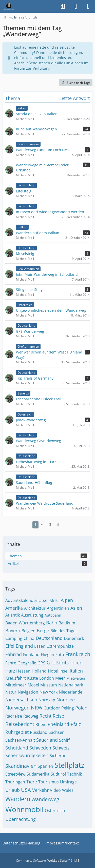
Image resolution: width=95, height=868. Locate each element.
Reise (58, 716)
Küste (33, 678)
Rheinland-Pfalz (64, 724)
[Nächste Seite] (58, 525)
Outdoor (52, 708)
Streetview (15, 774)
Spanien (45, 766)
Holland (39, 671)
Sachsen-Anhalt (20, 740)
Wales (68, 790)
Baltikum (67, 623)
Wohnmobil (24, 809)
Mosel (33, 685)
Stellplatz (69, 765)
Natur (11, 692)
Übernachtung (21, 819)
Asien (76, 608)
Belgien (29, 631)
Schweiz (61, 748)
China (29, 638)
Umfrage (68, 782)
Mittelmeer (16, 685)
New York (49, 692)
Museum (49, 685)
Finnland (31, 655)
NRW (37, 708)
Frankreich (78, 654)
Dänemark (74, 638)
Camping (14, 638)
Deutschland (49, 638)
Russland (39, 732)
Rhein (41, 724)
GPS (41, 663)
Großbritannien (65, 663)
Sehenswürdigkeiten (27, 755)
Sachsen (57, 732)
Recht (45, 716)
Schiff (64, 740)
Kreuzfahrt (16, 678)
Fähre (11, 663)
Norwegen (17, 708)
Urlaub (13, 790)
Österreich (55, 811)
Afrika (55, 600)
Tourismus (49, 782)
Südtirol (58, 774)
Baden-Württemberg (25, 623)
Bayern (13, 630)
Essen (40, 646)
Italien (76, 671)
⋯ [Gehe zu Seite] (43, 525)
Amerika (14, 608)
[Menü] (88, 6)
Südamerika (38, 774)
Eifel (10, 646)
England (24, 646)
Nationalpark (71, 685)
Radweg (31, 716)
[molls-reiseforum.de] (9, 6)
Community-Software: (48, 861)
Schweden (40, 748)
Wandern (18, 799)
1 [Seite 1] (35, 525)
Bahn (52, 623)
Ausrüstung (32, 615)
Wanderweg (45, 799)
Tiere (32, 782)
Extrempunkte (60, 646)
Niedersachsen (21, 700)
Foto (60, 655)
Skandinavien (21, 766)
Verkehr (40, 790)
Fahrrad (14, 654)
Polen (81, 708)
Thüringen (15, 782)
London (47, 678)
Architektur (35, 608)
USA (26, 790)
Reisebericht (20, 724)
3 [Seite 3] (50, 525)
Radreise (14, 716)
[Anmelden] (76, 6)
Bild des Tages (64, 631)
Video (55, 790)
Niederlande (71, 692)
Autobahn (53, 615)
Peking (68, 708)
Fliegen (48, 655)
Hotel (53, 671)
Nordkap (47, 700)
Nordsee (66, 700)
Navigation (28, 692)
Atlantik (13, 615)
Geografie (27, 663)
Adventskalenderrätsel (27, 600)
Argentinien (58, 608)
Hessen (23, 671)
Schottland (17, 748)
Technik (74, 774)
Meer (60, 678)
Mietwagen (76, 678)
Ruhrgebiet (17, 732)
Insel (64, 671)
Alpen (67, 600)
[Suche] (63, 6)
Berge (43, 630)
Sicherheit (59, 756)
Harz (10, 671)
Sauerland (47, 740)
